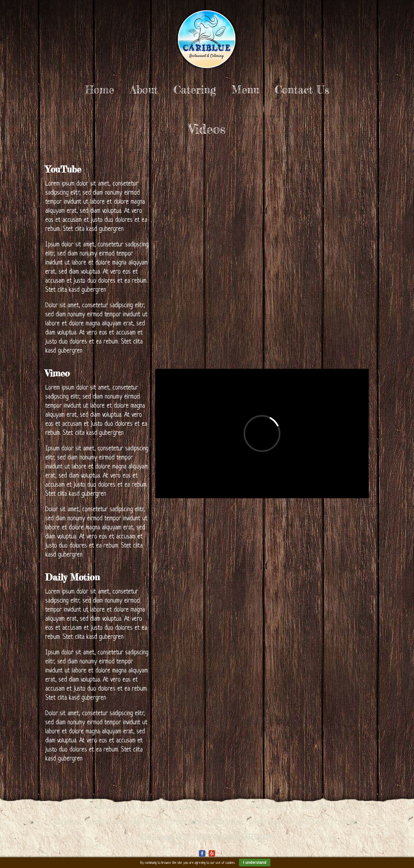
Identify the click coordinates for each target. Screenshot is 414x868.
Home (100, 90)
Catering (195, 90)
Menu (245, 90)
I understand (255, 862)
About (144, 90)
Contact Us (302, 90)
